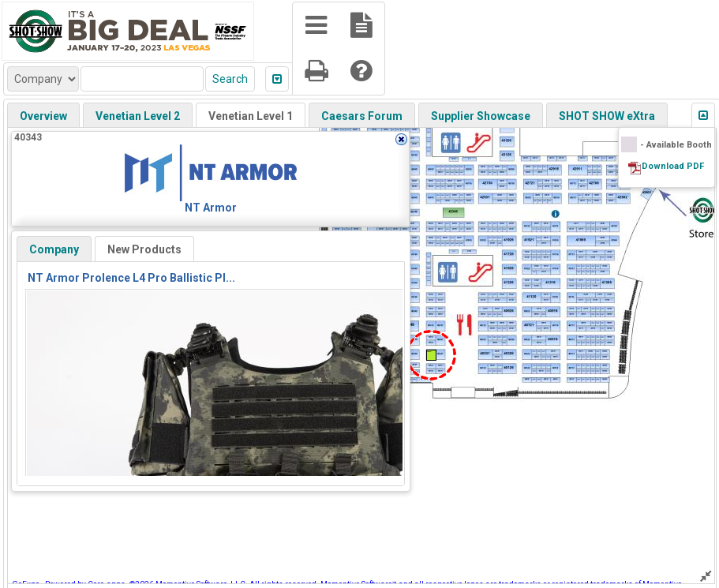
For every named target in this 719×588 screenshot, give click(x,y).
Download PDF (673, 166)
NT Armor (211, 208)
